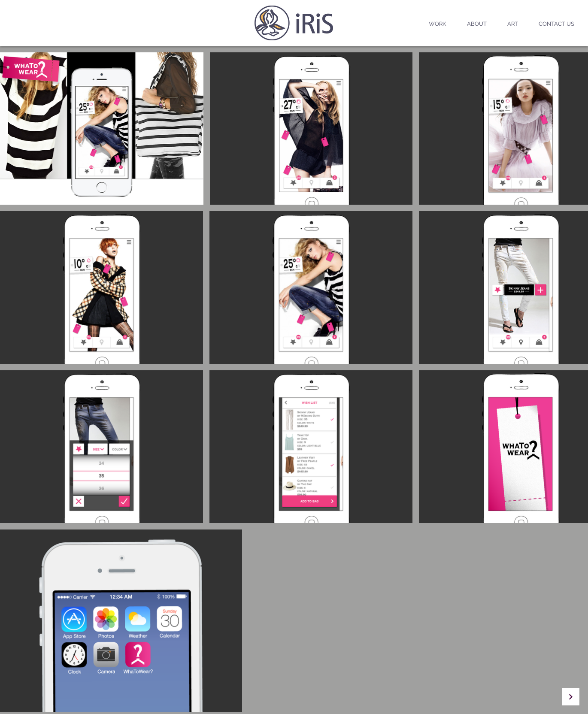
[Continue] (571, 697)
